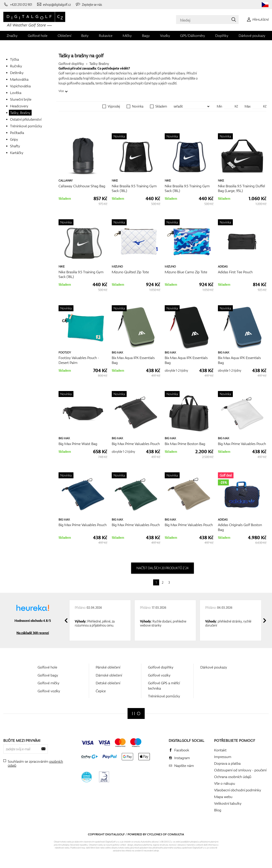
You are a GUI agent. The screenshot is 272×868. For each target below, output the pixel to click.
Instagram (182, 758)
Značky (12, 36)
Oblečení (64, 36)
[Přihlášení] (257, 20)
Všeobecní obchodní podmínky (238, 790)
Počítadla (17, 133)
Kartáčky (17, 153)
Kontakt (220, 750)
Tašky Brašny (99, 64)
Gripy (14, 139)
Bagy (146, 36)
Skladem (161, 106)
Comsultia (176, 834)
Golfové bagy (48, 675)
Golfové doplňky (71, 64)
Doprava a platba (227, 763)
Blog (218, 810)
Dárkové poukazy (252, 36)
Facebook (182, 750)
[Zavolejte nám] (18, 4)
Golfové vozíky (49, 691)
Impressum (223, 757)
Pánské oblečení (108, 667)
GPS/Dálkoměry (193, 36)
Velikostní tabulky (228, 803)
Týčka (14, 59)
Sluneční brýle (21, 99)
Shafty (15, 146)
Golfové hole (38, 36)
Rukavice (106, 36)
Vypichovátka (20, 86)
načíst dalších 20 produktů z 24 (162, 568)
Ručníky (16, 66)
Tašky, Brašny (20, 113)
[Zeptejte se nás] (89, 4)
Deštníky (17, 73)
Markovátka (19, 79)
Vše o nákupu (225, 783)
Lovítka (16, 93)
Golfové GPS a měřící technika (164, 685)
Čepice (101, 691)
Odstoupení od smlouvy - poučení (240, 770)
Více (61, 91)
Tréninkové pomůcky (26, 126)
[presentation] (66, 621)
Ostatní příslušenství (26, 119)
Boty (85, 36)
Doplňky (222, 36)
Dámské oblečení (109, 675)
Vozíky (165, 36)
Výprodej (114, 106)
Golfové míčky (49, 683)
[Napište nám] (54, 4)
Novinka (138, 106)
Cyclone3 (155, 834)
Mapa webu (223, 797)
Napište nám (184, 766)
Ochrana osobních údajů (233, 777)
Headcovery (19, 106)
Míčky (127, 36)
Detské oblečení (108, 683)
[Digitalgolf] (136, 713)
